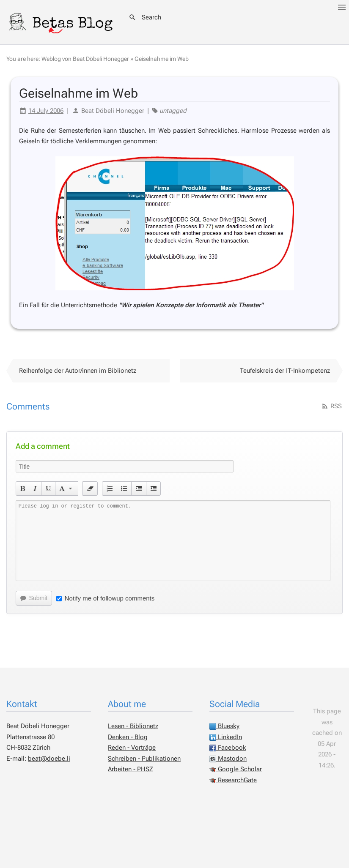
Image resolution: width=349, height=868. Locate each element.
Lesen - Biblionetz (133, 726)
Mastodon (228, 759)
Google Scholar (236, 769)
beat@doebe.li (49, 759)
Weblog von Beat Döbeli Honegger (85, 59)
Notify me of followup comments (106, 598)
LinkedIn (226, 737)
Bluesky (224, 726)
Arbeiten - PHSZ (131, 769)
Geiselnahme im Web (162, 59)
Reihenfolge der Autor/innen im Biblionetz (78, 371)
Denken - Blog (128, 737)
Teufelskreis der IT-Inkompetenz (285, 371)
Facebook (228, 748)
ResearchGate (233, 780)
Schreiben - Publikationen (144, 759)
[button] (23, 489)
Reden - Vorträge (132, 748)
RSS (331, 406)
